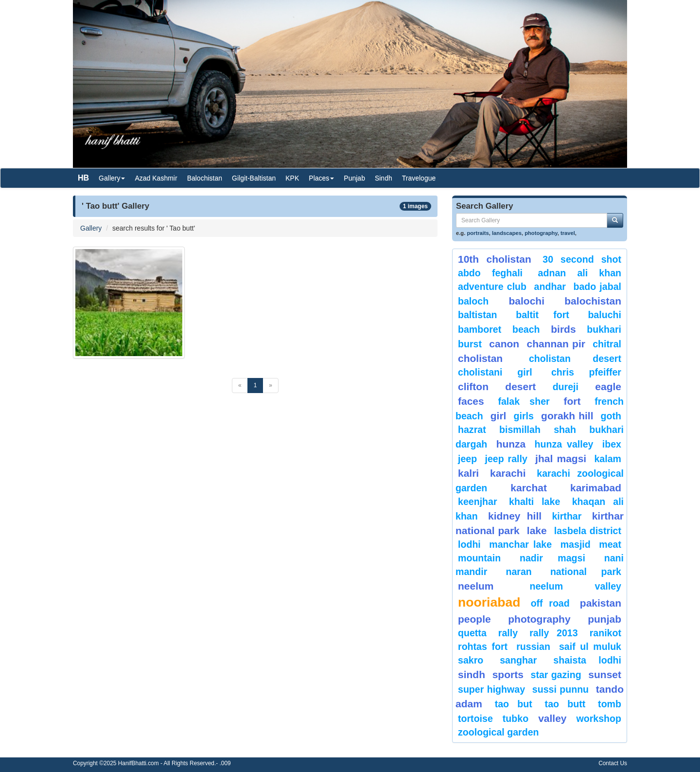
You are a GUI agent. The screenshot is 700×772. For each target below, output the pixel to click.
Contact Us (613, 763)
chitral (607, 344)
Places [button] (321, 178)
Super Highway (491, 689)
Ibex (612, 444)
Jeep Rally (506, 459)
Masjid (576, 544)
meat (610, 544)
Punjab (354, 178)
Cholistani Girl (495, 372)
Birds (563, 329)
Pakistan (601, 603)
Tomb (610, 704)
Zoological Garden (499, 732)
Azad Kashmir (156, 178)
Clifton (473, 386)
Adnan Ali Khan (580, 273)
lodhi (469, 544)
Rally (508, 633)
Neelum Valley (575, 586)
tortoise (475, 718)
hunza (511, 444)
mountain (479, 558)
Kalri (468, 473)
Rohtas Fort (483, 646)
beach (526, 329)
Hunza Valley (564, 444)
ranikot (605, 633)
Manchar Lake (520, 544)
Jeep (467, 459)
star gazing (556, 675)
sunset (605, 674)
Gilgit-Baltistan (254, 178)
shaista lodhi (587, 660)
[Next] (271, 386)
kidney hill (515, 516)
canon (504, 344)
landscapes (507, 233)
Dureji (566, 387)
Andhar (550, 287)
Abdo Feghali (490, 273)
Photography (539, 619)
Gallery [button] (112, 178)
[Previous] (240, 386)
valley (552, 718)
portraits (478, 233)
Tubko (516, 718)
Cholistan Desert (575, 359)
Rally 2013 (553, 633)
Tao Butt (565, 704)
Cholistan (480, 358)
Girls (524, 416)
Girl (499, 416)
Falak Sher (524, 401)
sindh (472, 674)
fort (572, 401)
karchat (529, 488)
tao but (514, 704)
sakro (471, 660)
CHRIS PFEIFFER (586, 372)
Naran (518, 572)
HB (83, 178)
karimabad (596, 488)
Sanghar (518, 660)
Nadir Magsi (552, 558)
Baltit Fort (542, 315)
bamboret (480, 329)
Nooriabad (489, 602)
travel (568, 233)
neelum (476, 586)
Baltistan (478, 315)
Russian (533, 646)
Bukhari (604, 329)
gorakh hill (567, 416)
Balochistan (205, 178)
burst (470, 344)
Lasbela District (588, 531)
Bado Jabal (597, 287)
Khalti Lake (534, 502)
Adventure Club (492, 287)
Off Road (550, 603)
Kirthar (567, 516)
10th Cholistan (495, 259)
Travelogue (419, 178)
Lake (537, 530)
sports (508, 674)
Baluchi (604, 315)
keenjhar (478, 502)
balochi (526, 301)
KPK (292, 178)
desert (520, 386)
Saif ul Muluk (590, 646)
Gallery (91, 228)
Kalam (608, 459)
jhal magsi (561, 458)
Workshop (599, 718)
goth (611, 416)
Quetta (472, 633)
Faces (471, 401)
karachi (508, 473)
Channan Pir (556, 344)
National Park (586, 572)
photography (541, 233)
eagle (608, 386)
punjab (604, 619)
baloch (473, 301)
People (474, 619)
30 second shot (582, 259)
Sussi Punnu (560, 689)
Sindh (384, 178)
